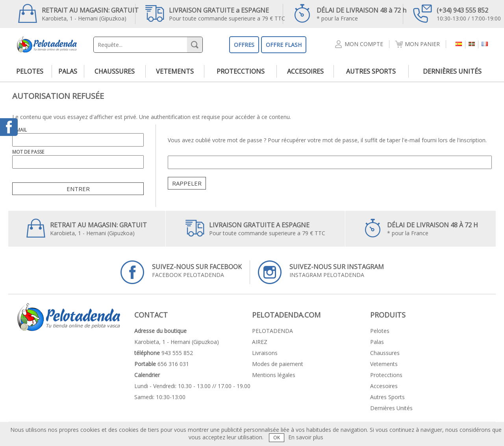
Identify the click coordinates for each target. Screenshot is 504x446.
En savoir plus (306, 437)
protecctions (241, 71)
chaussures (115, 71)
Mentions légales (274, 375)
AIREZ (260, 342)
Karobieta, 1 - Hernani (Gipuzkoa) (78, 13)
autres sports (371, 71)
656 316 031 (173, 364)
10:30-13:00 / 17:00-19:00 (457, 13)
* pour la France (350, 13)
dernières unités (452, 71)
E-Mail (19, 130)
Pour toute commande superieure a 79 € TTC (215, 13)
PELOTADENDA (272, 331)
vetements (175, 71)
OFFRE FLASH (284, 45)
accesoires (305, 71)
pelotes (30, 71)
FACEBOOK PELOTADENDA (181, 272)
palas (68, 71)
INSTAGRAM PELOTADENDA (321, 272)
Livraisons (265, 353)
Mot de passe (28, 152)
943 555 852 (177, 353)
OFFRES (244, 45)
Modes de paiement (278, 364)
